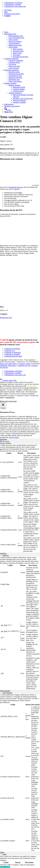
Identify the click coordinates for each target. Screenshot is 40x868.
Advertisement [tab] (5, 691)
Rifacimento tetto (6, 318)
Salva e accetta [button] (5, 867)
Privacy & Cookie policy (9, 364)
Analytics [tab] (3, 553)
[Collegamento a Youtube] (13, 4)
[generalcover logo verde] (16, 28)
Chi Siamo (8, 10)
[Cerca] (8, 110)
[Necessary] (1, 441)
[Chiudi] (3, 406)
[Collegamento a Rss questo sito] (15, 6)
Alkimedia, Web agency (8, 366)
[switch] (1, 555)
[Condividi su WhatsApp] (12, 352)
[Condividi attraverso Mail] (13, 356)
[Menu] (9, 112)
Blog (6, 12)
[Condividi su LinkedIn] (12, 354)
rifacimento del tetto (15, 187)
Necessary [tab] (4, 439)
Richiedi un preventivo (12, 14)
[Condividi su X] (9, 351)
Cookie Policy (32, 386)
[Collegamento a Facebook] (13, 3)
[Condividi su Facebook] (12, 349)
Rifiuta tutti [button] (4, 401)
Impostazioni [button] (10, 397)
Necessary (6, 441)
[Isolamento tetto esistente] (20, 303)
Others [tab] (2, 852)
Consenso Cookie (24, 364)
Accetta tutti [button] (12, 401)
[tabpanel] (20, 498)
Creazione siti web (24, 366)
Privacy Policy (14, 437)
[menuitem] (22, 10)
